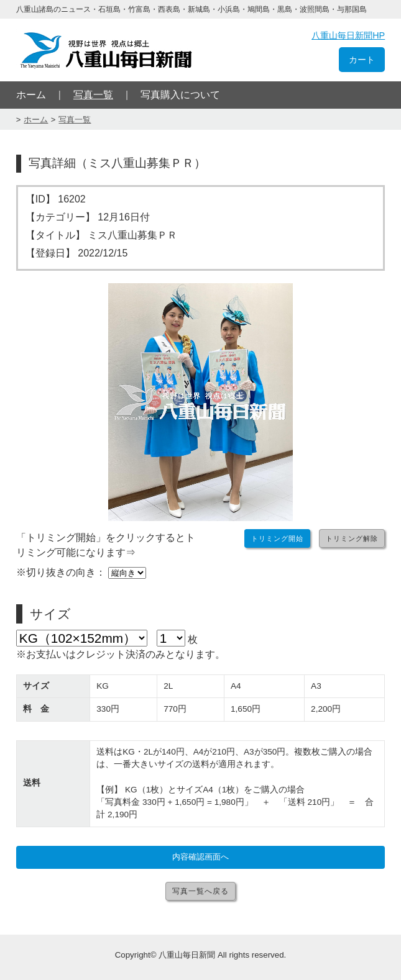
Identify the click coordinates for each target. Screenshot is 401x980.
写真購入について (180, 95)
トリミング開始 (277, 538)
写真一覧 (93, 95)
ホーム (31, 95)
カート (362, 60)
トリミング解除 (352, 538)
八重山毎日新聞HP (348, 35)
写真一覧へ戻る (200, 891)
